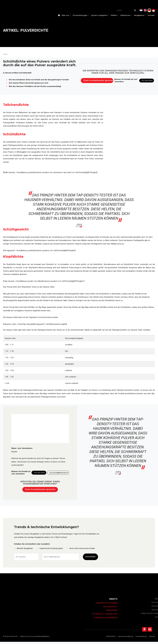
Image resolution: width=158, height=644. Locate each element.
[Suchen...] (136, 10)
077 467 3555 (147, 81)
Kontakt (153, 15)
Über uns (68, 15)
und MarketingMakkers (42, 639)
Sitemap (151, 639)
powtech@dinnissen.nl (59, 473)
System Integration (102, 15)
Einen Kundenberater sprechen (98, 80)
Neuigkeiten (142, 15)
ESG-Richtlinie (110, 639)
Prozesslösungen (83, 15)
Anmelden (90, 557)
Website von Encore (27, 639)
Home (5, 54)
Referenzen (128, 15)
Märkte (116, 15)
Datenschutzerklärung (125, 639)
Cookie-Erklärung (140, 639)
